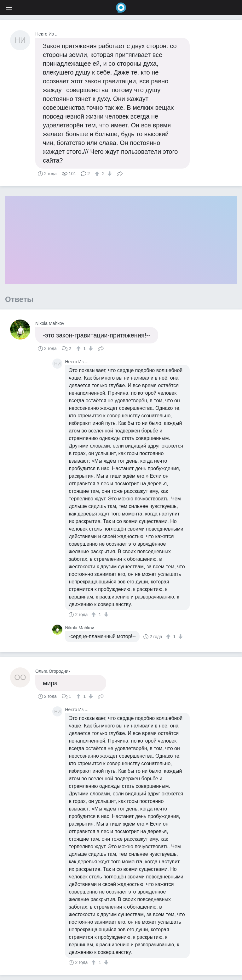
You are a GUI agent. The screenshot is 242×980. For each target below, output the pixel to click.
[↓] (109, 174)
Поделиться (120, 173)
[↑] (98, 174)
